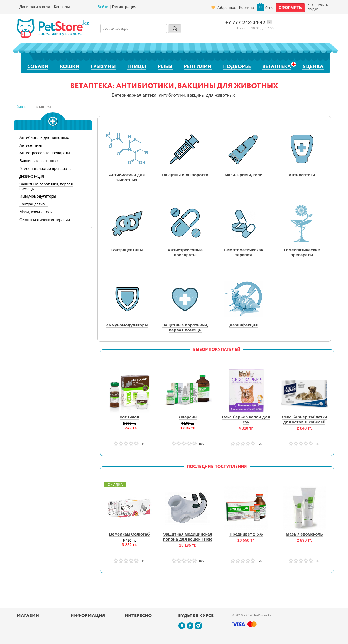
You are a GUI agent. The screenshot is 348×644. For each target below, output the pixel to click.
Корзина (247, 8)
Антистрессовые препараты (45, 153)
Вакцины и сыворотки (39, 161)
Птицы (137, 67)
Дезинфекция (32, 176)
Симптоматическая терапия (45, 220)
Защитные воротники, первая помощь (46, 186)
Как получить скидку (318, 7)
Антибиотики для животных (44, 138)
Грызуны (103, 67)
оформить (290, 8)
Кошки (70, 67)
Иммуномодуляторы (38, 196)
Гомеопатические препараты (46, 169)
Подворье (237, 67)
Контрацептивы (34, 204)
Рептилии (198, 67)
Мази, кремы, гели (36, 212)
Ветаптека (277, 67)
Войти (103, 7)
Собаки (38, 67)
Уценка (313, 67)
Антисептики (31, 145)
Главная (22, 107)
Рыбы (165, 67)
